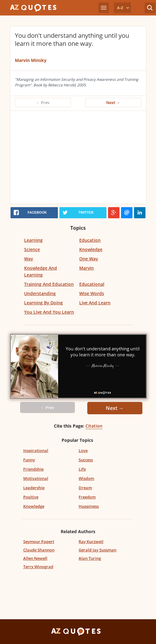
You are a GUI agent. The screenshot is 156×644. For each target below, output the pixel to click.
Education (90, 240)
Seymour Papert (39, 542)
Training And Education (49, 284)
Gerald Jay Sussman (97, 550)
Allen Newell (35, 558)
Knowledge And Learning (41, 271)
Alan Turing (90, 558)
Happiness (89, 506)
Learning (33, 240)
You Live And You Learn (49, 312)
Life (82, 469)
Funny (29, 460)
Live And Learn (95, 303)
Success (86, 460)
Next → (113, 102)
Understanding (40, 293)
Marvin (87, 268)
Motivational (36, 478)
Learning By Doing (43, 303)
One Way (89, 259)
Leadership (34, 488)
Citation (94, 426)
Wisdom (86, 478)
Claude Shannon (39, 550)
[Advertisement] (83, 157)
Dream (85, 488)
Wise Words (92, 293)
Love (83, 450)
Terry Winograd (38, 567)
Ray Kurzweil (91, 542)
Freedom (87, 497)
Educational (92, 284)
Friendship (33, 469)
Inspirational (36, 450)
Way (29, 259)
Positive (31, 497)
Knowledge (91, 249)
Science (32, 249)
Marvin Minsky (31, 60)
